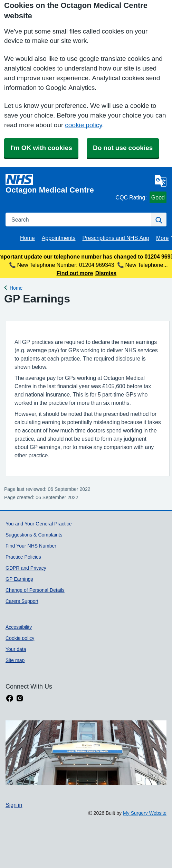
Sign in (14, 805)
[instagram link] (20, 698)
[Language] (161, 181)
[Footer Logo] (86, 753)
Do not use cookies (123, 148)
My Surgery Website (145, 813)
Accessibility (19, 627)
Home (27, 238)
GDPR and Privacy (26, 568)
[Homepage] (59, 184)
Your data (16, 649)
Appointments (59, 238)
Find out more (75, 273)
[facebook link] (10, 698)
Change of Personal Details (35, 590)
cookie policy (83, 125)
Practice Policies (23, 557)
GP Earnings (19, 579)
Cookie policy (20, 638)
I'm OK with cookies (41, 148)
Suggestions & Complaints (34, 535)
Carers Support (22, 601)
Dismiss (106, 273)
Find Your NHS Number (31, 546)
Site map (15, 660)
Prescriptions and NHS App (116, 238)
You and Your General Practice (39, 524)
